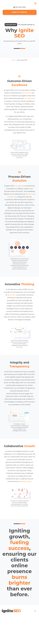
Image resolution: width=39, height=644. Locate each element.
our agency (19, 186)
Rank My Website (19, 12)
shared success (26, 481)
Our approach (30, 98)
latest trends (26, 93)
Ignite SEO (11, 295)
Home (14, 60)
